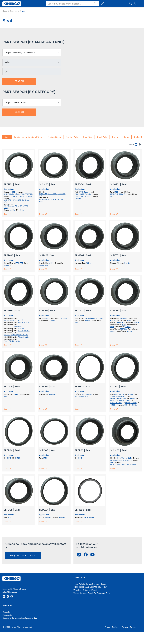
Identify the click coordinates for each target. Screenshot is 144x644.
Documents (7, 615)
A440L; (6, 396)
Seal (7, 137)
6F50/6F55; (8, 265)
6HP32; (134, 405)
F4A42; (127, 263)
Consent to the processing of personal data (20, 618)
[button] (72, 4)
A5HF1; (51, 263)
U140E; (137, 322)
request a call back (23, 556)
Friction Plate (72, 137)
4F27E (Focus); (84, 192)
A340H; (88, 320)
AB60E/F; (53, 320)
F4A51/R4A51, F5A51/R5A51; (14, 326)
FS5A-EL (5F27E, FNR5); (83, 196)
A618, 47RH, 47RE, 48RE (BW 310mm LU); (17, 201)
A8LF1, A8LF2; (89, 517)
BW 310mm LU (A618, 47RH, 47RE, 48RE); (16, 207)
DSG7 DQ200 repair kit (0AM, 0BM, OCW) (90, 587)
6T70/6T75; (19, 263)
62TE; (112, 462)
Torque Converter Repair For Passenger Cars (91, 593)
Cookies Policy (129, 627)
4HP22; (21, 210)
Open (8, 214)
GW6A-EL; (62, 517)
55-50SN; (123, 318)
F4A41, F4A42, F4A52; (12, 341)
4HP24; (131, 394)
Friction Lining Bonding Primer (28, 137)
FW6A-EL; (48, 517)
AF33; (124, 325)
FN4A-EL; (78, 198)
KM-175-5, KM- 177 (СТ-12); (14, 320)
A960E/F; (130, 331)
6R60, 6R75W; (119, 394)
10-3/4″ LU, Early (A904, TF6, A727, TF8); (18, 194)
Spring (115, 137)
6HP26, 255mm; (116, 403)
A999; (13, 210)
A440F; (17, 394)
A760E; (128, 327)
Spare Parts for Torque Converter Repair (90, 584)
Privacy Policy (111, 627)
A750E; (129, 320)
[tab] (136, 145)
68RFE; (13, 192)
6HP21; (18, 458)
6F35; (116, 192)
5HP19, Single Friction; (118, 398)
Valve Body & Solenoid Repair (85, 590)
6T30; (112, 196)
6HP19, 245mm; (125, 401)
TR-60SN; (64, 318)
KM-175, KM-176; (24, 331)
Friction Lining (54, 137)
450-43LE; (53, 394)
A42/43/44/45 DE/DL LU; (94, 318)
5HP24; (132, 398)
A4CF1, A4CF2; (45, 265)
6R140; (46, 458)
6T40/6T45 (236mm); (118, 194)
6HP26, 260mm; (131, 403)
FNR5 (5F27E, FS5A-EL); (83, 194)
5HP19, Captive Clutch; (118, 396)
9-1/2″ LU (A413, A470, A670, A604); (123, 464)
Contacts (6, 612)
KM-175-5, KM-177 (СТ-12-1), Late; (16, 335)
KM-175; (21, 329)
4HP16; (80, 458)
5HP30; (113, 401)
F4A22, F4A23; (23, 337)
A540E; (113, 331)
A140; (77, 322)
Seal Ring (88, 137)
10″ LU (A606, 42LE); (125, 458)
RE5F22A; (124, 329)
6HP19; (9, 458)
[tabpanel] (72, 338)
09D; (48, 318)
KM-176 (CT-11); (24, 322)
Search (19, 81)
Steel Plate (102, 137)
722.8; (89, 263)
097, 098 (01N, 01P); (82, 396)
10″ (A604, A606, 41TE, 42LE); (121, 460)
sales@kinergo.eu (10, 592)
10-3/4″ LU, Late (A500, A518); (21, 196)
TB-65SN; (120, 322)
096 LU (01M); (87, 394)
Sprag (126, 137)
